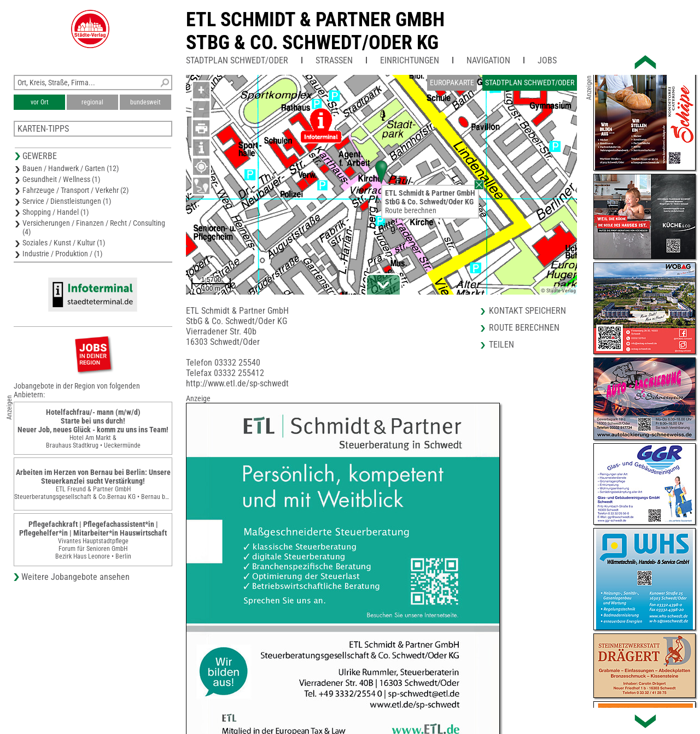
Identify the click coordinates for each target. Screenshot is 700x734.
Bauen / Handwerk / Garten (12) (71, 168)
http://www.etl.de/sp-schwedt (237, 383)
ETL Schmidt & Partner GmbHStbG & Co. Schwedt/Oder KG (315, 31)
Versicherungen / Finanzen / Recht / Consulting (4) (94, 227)
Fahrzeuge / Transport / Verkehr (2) (75, 190)
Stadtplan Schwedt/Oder (237, 60)
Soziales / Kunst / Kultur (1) (64, 243)
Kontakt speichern (527, 311)
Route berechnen (411, 210)
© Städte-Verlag (558, 290)
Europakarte (452, 83)
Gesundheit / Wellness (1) (61, 179)
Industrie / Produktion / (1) (62, 254)
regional (92, 102)
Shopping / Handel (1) (56, 212)
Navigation (488, 60)
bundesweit (145, 102)
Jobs (547, 60)
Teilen (501, 345)
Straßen (334, 60)
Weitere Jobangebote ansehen (75, 577)
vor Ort (40, 102)
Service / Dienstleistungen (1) (67, 201)
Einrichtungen (410, 60)
